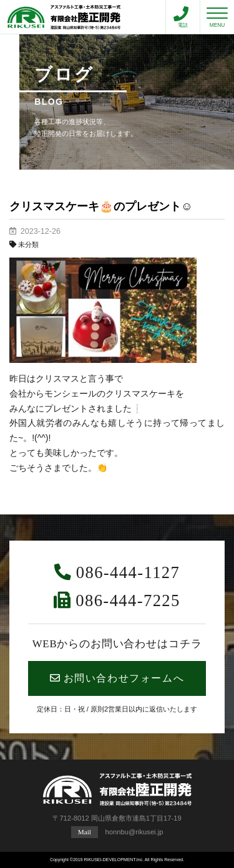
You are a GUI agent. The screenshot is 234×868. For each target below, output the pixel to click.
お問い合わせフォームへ (117, 678)
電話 (181, 17)
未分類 (28, 244)
